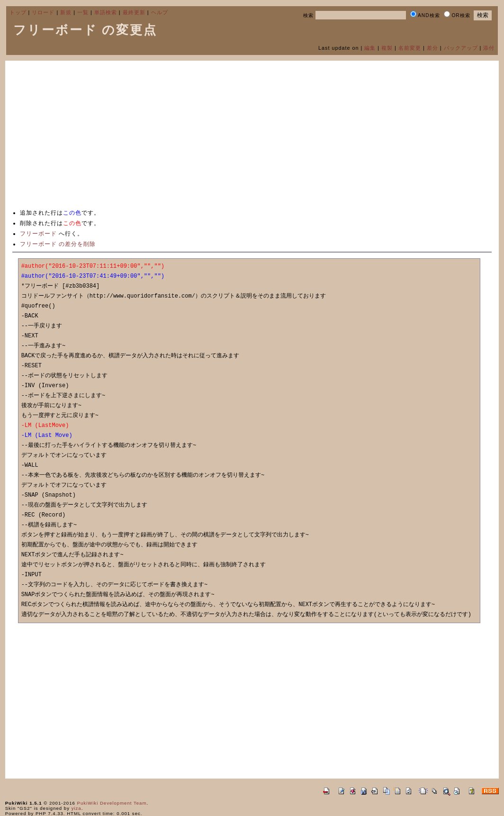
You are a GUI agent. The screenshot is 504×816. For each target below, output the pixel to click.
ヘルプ (160, 12)
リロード (43, 12)
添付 (489, 48)
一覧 (83, 12)
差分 (432, 48)
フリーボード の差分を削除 (58, 244)
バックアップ (461, 48)
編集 (370, 48)
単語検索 (106, 12)
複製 (387, 48)
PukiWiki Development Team (112, 803)
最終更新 (134, 12)
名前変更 (410, 48)
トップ (18, 12)
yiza (76, 808)
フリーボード (38, 234)
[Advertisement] (252, 134)
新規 (66, 12)
